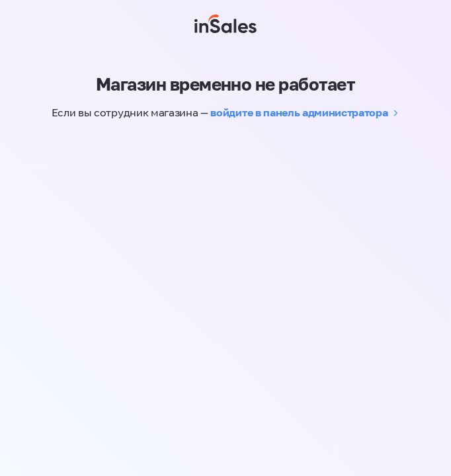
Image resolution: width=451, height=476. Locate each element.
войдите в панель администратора (299, 112)
